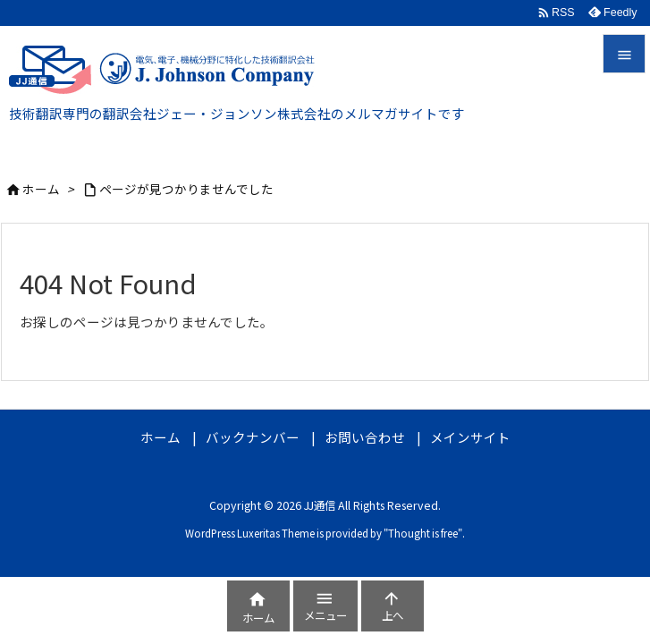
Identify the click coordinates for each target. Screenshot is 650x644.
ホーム (41, 189)
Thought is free (423, 533)
